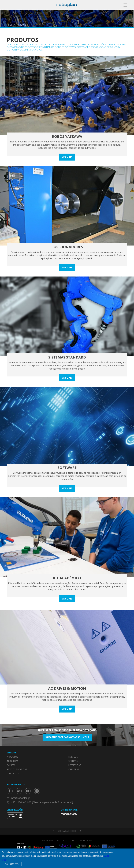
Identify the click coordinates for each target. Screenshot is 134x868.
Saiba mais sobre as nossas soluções (67, 737)
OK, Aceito (12, 864)
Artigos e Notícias (17, 769)
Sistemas (73, 761)
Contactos (13, 774)
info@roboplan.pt (21, 798)
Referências (75, 765)
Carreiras (74, 769)
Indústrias (12, 761)
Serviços (73, 757)
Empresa (11, 765)
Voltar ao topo (67, 831)
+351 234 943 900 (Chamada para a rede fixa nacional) (42, 802)
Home (10, 25)
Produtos (22, 25)
